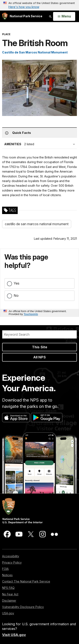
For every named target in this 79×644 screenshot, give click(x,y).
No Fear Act (10, 594)
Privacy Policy (12, 562)
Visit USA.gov (14, 635)
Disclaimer (9, 601)
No (16, 295)
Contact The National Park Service (26, 581)
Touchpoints (31, 314)
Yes (17, 283)
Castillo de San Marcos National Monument (35, 52)
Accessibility (11, 556)
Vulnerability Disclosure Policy (23, 607)
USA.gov (8, 613)
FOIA (5, 569)
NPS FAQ (8, 588)
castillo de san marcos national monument (37, 224)
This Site (40, 347)
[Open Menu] (64, 16)
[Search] (39, 334)
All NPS (39, 357)
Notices (7, 575)
